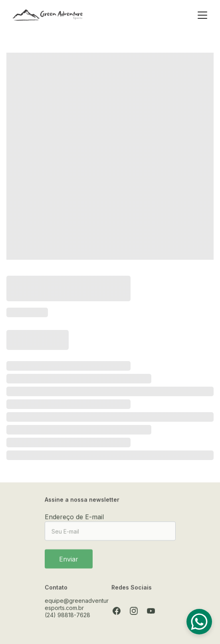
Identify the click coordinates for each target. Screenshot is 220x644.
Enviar (69, 561)
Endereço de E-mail (74, 519)
